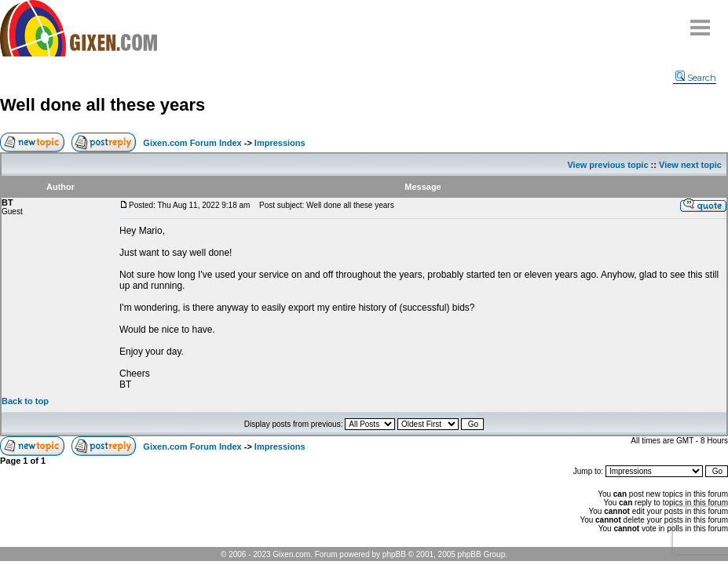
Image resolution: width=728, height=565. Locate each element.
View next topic (690, 165)
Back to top (25, 401)
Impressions (280, 143)
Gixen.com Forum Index (192, 143)
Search (696, 78)
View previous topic (607, 165)
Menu (701, 22)
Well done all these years (102, 105)
